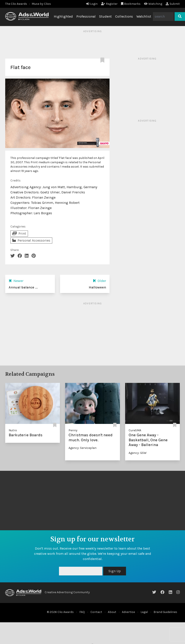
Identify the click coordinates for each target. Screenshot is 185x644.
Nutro (13, 430)
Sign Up (115, 571)
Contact (96, 612)
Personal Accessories (31, 240)
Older (99, 281)
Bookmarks (131, 4)
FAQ (82, 612)
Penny (73, 430)
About (112, 612)
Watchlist (144, 16)
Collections (124, 16)
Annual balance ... (23, 287)
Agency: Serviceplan (83, 448)
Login (92, 4)
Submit (173, 4)
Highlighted (63, 16)
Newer (16, 281)
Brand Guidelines (165, 612)
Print (19, 233)
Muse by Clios (41, 4)
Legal (144, 612)
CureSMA (135, 430)
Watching (153, 4)
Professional (86, 16)
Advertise (128, 612)
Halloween (97, 287)
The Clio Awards (16, 4)
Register (109, 4)
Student (105, 16)
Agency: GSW (138, 453)
